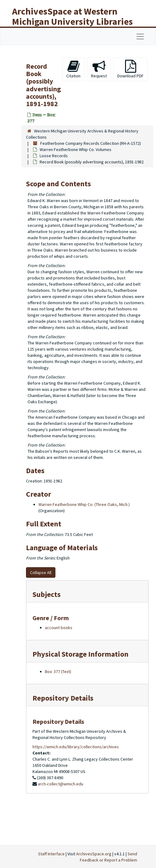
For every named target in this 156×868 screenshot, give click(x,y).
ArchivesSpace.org (94, 854)
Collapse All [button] (41, 572)
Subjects (47, 594)
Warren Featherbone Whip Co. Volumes (76, 149)
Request (99, 69)
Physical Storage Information (80, 654)
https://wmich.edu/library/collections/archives (76, 747)
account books (59, 628)
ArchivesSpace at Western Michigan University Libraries (72, 16)
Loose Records (54, 156)
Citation (73, 69)
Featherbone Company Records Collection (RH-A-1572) (91, 143)
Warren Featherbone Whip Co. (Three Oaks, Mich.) (84, 504)
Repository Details (63, 698)
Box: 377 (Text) (58, 672)
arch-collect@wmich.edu (61, 784)
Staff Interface (51, 854)
